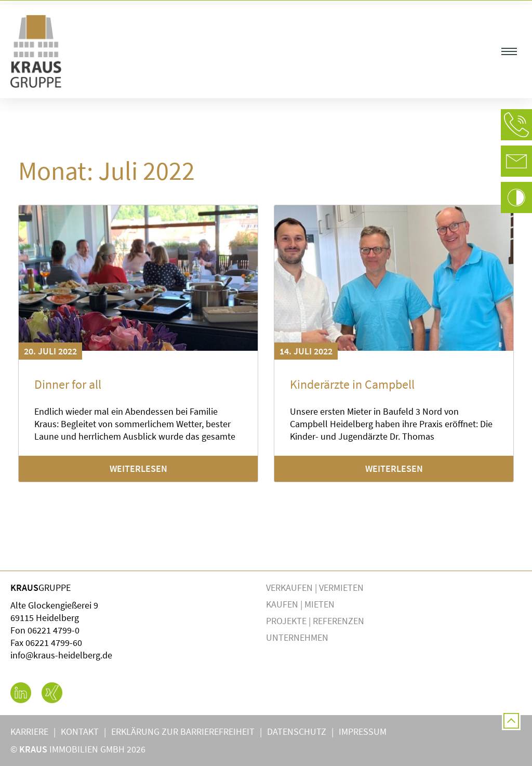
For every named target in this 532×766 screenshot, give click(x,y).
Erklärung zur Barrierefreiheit (183, 731)
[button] (509, 51)
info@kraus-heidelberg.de (61, 655)
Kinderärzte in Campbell (352, 384)
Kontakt (80, 731)
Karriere (29, 731)
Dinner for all (68, 384)
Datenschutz (297, 731)
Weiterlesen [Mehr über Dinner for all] (138, 468)
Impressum (363, 731)
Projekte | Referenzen (315, 621)
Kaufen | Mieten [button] (303, 604)
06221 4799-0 (54, 630)
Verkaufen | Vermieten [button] (317, 587)
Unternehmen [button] (300, 637)
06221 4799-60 (54, 643)
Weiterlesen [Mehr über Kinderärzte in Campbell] (394, 468)
